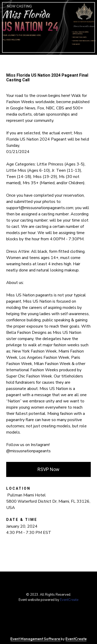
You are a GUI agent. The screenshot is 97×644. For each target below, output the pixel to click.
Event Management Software (36, 639)
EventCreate (69, 600)
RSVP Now (48, 469)
